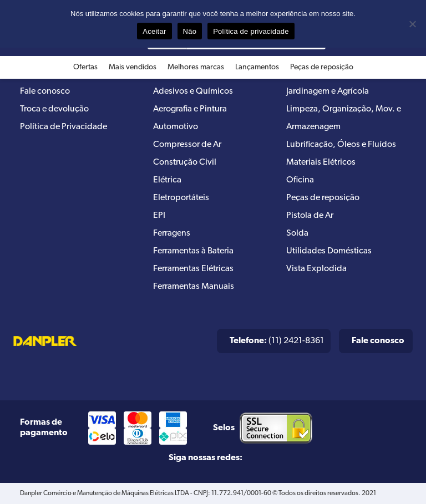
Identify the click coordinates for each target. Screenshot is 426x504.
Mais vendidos (133, 67)
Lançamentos (257, 67)
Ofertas (85, 67)
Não (190, 31)
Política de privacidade (251, 31)
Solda (297, 233)
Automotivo (176, 127)
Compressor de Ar (187, 145)
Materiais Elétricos (321, 162)
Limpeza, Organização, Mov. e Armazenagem (344, 118)
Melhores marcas (196, 67)
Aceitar (154, 31)
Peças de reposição (322, 67)
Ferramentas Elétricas (193, 269)
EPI (159, 216)
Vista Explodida (316, 269)
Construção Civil (185, 162)
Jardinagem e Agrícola (328, 91)
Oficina (300, 180)
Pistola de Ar (310, 216)
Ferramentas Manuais (194, 287)
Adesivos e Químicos (193, 91)
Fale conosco (45, 91)
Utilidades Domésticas (329, 251)
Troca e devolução (54, 109)
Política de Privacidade (64, 127)
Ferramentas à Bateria (193, 251)
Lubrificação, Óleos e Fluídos (341, 145)
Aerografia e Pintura (190, 109)
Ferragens (172, 233)
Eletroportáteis (181, 198)
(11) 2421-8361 (277, 341)
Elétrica (167, 180)
